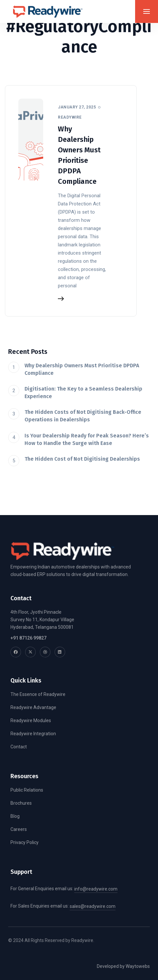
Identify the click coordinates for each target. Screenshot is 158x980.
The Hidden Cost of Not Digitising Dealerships (82, 459)
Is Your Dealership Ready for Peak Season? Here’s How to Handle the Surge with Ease (87, 439)
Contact (19, 747)
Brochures (21, 803)
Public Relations (27, 790)
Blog (15, 816)
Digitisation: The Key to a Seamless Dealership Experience (83, 393)
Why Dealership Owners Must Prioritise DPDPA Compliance (82, 369)
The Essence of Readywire (38, 694)
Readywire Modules (31, 721)
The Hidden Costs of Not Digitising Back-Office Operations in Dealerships (83, 416)
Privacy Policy (25, 842)
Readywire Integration (33, 734)
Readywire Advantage (33, 707)
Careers (19, 829)
